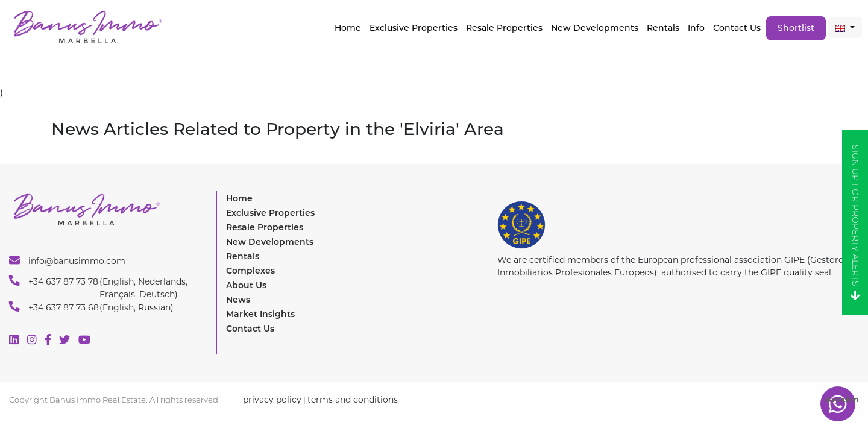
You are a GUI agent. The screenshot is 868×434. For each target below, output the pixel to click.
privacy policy (272, 400)
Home (348, 28)
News (238, 300)
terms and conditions (353, 400)
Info (696, 28)
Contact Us (737, 28)
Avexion (842, 399)
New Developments (595, 28)
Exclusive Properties (270, 213)
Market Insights (260, 314)
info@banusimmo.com (67, 260)
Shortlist (796, 28)
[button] (845, 27)
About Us (246, 285)
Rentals (663, 28)
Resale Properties (504, 28)
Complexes (250, 271)
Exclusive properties (414, 28)
